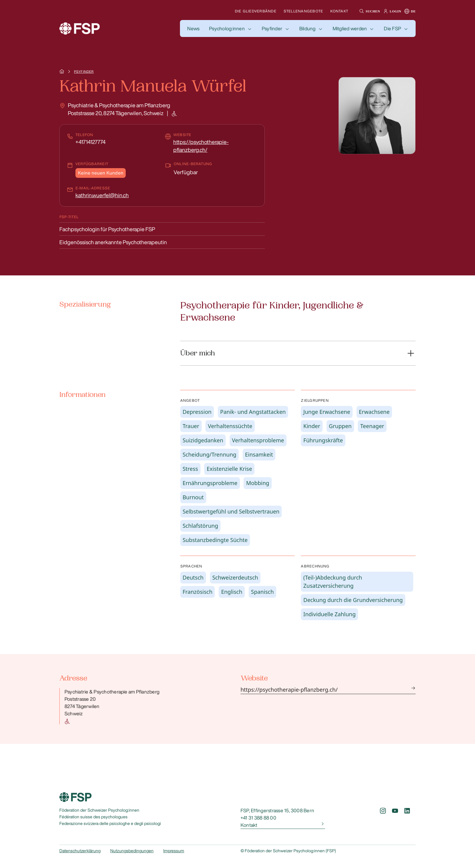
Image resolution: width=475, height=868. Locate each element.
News (193, 28)
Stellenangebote (303, 11)
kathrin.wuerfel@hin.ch (102, 195)
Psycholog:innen (227, 28)
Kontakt (339, 11)
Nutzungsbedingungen (132, 851)
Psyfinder (272, 28)
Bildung (307, 28)
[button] (369, 11)
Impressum (174, 851)
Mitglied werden (350, 28)
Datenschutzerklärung (80, 851)
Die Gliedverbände (256, 11)
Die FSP (392, 28)
